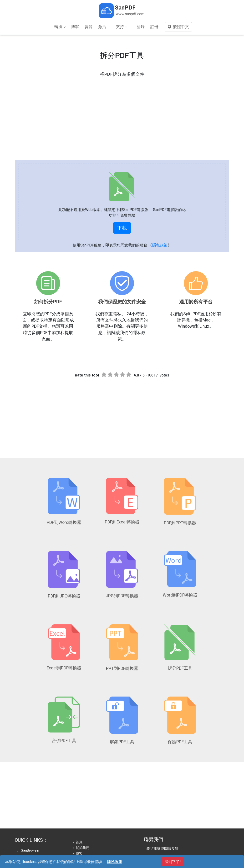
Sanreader (27, 822)
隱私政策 (160, 245)
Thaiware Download (34, 833)
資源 (89, 27)
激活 (102, 27)
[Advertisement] (122, 111)
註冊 (154, 27)
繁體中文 (178, 27)
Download (27, 839)
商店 (78, 825)
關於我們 (81, 814)
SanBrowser (28, 816)
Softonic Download (33, 828)
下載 (122, 228)
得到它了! (173, 862)
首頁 (78, 808)
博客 (75, 27)
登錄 (141, 27)
